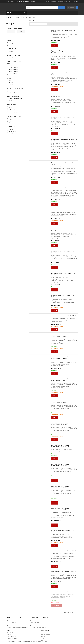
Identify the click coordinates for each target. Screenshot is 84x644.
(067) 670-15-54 (35, 623)
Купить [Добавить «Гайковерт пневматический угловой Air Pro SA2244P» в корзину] (55, 268)
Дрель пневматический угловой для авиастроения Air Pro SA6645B (61, 402)
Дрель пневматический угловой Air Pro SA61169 (64, 551)
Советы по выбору (12, 636)
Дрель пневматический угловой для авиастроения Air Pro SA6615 (61, 509)
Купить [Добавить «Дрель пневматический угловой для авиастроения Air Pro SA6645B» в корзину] (55, 418)
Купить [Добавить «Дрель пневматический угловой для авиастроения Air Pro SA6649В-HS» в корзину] (55, 459)
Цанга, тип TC (12, 113)
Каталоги (43, 640)
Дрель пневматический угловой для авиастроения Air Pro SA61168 (61, 358)
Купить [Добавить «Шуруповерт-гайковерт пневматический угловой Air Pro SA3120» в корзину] (55, 68)
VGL (10, 45)
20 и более (11, 91)
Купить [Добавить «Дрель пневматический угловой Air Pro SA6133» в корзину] (55, 587)
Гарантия (43, 636)
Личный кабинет (11, 633)
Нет (10, 101)
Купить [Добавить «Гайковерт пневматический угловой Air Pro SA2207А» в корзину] (55, 246)
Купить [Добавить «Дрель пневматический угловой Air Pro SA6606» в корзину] (55, 329)
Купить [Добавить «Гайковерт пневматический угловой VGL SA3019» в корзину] (55, 205)
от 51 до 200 (12, 131)
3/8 (9, 121)
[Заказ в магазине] (38, 24)
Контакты (53, 2)
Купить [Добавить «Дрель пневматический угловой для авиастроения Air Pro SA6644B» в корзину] (55, 396)
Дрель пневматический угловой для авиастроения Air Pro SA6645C (61, 424)
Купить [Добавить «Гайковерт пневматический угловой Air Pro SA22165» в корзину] (55, 134)
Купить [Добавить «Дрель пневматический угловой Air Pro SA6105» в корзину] (55, 224)
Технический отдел (63, 2)
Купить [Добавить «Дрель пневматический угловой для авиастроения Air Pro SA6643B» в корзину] (55, 352)
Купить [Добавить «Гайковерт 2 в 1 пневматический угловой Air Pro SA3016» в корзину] (55, 157)
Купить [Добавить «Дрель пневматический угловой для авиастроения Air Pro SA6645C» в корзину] (55, 440)
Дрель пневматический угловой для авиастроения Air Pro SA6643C (61, 487)
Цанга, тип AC (12, 111)
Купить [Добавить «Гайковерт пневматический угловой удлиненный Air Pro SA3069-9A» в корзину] (55, 112)
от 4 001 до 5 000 (13, 71)
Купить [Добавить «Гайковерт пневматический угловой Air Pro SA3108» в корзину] (55, 546)
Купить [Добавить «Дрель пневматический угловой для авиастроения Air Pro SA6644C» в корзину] (55, 481)
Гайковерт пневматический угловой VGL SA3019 (64, 188)
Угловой (11, 58)
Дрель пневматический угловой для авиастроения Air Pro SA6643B (61, 336)
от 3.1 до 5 (11, 93)
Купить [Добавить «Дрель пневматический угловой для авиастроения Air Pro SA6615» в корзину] (55, 525)
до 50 (10, 129)
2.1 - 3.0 (10, 84)
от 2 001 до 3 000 (13, 66)
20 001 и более (12, 73)
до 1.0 (10, 81)
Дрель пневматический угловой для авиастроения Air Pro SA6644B (61, 380)
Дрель (10, 51)
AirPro (10, 43)
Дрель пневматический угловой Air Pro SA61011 (64, 592)
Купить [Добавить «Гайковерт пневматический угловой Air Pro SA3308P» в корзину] (55, 183)
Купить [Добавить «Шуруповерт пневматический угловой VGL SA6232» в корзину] (55, 90)
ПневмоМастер (10, 17)
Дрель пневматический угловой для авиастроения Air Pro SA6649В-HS (61, 446)
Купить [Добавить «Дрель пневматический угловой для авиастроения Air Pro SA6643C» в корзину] (55, 503)
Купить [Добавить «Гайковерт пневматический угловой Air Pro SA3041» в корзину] (55, 310)
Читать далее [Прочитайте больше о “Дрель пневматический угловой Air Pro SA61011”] (57, 606)
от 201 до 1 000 (12, 133)
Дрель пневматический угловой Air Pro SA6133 (64, 571)
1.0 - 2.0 (10, 83)
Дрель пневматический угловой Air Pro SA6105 (64, 210)
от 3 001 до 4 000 (13, 70)
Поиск (61, 7)
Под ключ (11, 109)
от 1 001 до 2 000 (13, 68)
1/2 (9, 123)
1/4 (9, 119)
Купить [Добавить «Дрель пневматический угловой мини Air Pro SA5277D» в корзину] (55, 46)
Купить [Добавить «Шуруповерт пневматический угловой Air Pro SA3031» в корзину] (55, 290)
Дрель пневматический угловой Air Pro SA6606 (64, 316)
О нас (47, 2)
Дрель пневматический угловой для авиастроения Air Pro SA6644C (61, 465)
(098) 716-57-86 (12, 623)
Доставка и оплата (45, 635)
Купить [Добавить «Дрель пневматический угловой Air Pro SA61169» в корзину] (55, 566)
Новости (9, 635)
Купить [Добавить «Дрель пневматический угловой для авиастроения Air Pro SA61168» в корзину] (55, 374)
